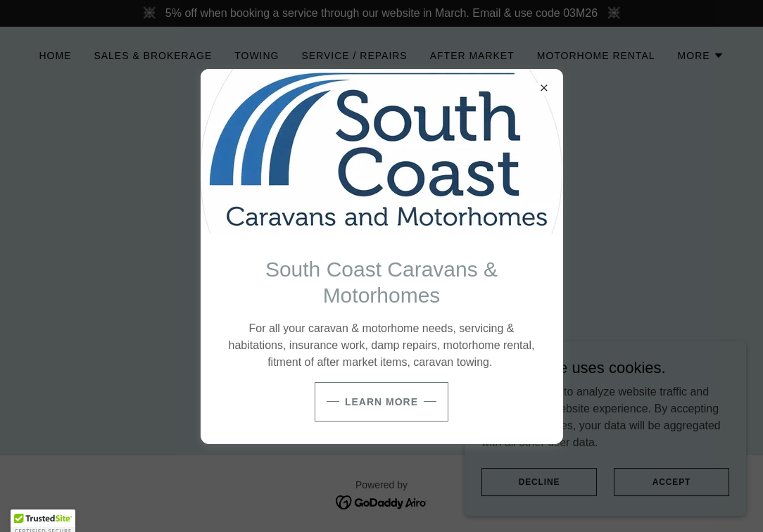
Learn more (381, 402)
